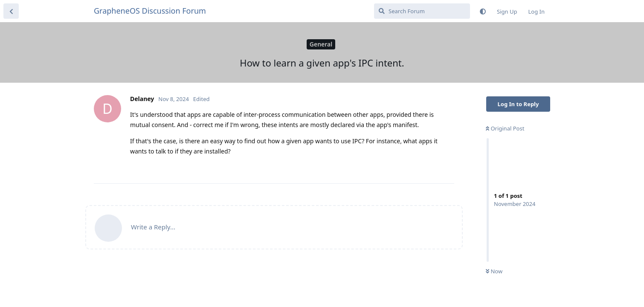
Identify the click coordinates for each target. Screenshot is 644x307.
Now (494, 271)
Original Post (505, 128)
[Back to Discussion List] (11, 11)
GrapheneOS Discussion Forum (150, 11)
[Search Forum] (422, 11)
